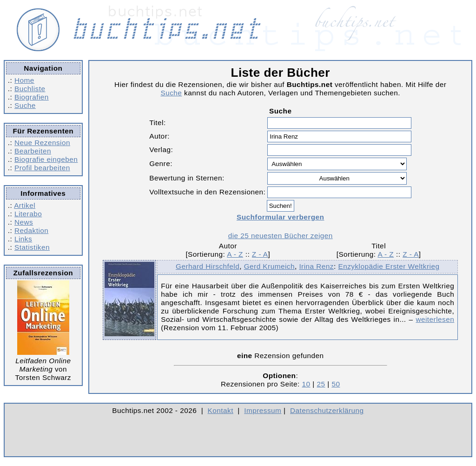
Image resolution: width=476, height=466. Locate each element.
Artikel (25, 205)
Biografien (32, 97)
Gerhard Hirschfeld (208, 266)
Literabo (28, 214)
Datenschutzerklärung (327, 410)
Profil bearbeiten (42, 168)
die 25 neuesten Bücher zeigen (281, 236)
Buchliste (30, 89)
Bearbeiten (33, 151)
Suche (25, 105)
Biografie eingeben (46, 159)
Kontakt (221, 410)
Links (23, 239)
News (24, 222)
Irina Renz (316, 266)
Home (24, 80)
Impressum (263, 410)
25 (321, 384)
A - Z (235, 254)
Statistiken (32, 247)
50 (336, 384)
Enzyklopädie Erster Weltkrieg (389, 266)
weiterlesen (435, 319)
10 (306, 384)
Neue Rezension (42, 143)
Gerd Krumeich (269, 266)
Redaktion (31, 230)
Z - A (260, 254)
